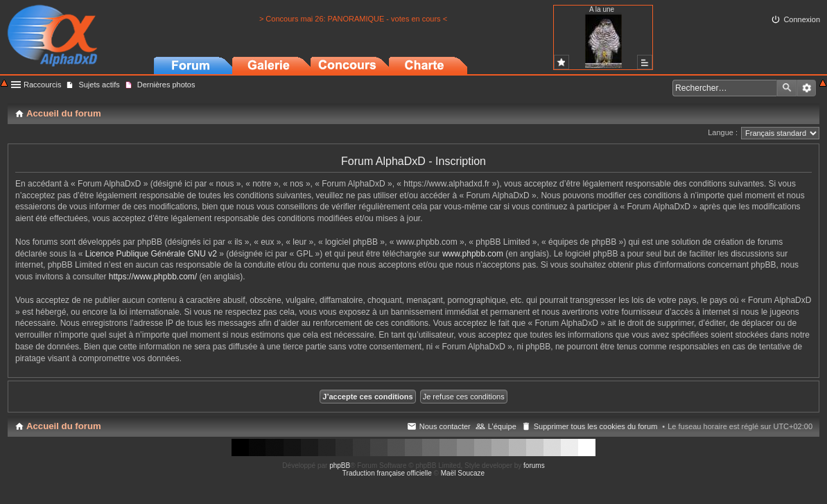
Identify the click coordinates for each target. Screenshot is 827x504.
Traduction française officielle (387, 473)
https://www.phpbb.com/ (153, 277)
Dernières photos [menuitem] (166, 85)
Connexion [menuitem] (802, 19)
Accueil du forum (64, 426)
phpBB (340, 466)
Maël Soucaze (463, 473)
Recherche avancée (807, 88)
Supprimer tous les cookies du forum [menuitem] (596, 426)
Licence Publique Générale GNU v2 (151, 254)
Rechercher (787, 88)
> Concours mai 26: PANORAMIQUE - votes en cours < (353, 19)
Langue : (723, 132)
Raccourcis (42, 85)
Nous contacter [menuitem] (445, 426)
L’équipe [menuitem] (502, 426)
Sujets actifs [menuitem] (99, 85)
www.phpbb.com (473, 254)
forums (534, 466)
